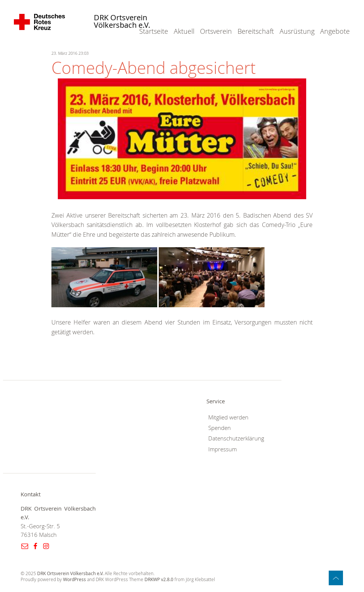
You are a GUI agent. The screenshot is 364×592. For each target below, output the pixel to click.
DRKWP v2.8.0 (159, 579)
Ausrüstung (297, 31)
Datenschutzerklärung (236, 438)
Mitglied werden (228, 417)
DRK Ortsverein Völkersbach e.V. (122, 22)
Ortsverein (216, 31)
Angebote (335, 31)
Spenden (220, 428)
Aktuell (184, 31)
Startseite (154, 31)
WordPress (74, 579)
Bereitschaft (256, 31)
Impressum (223, 449)
